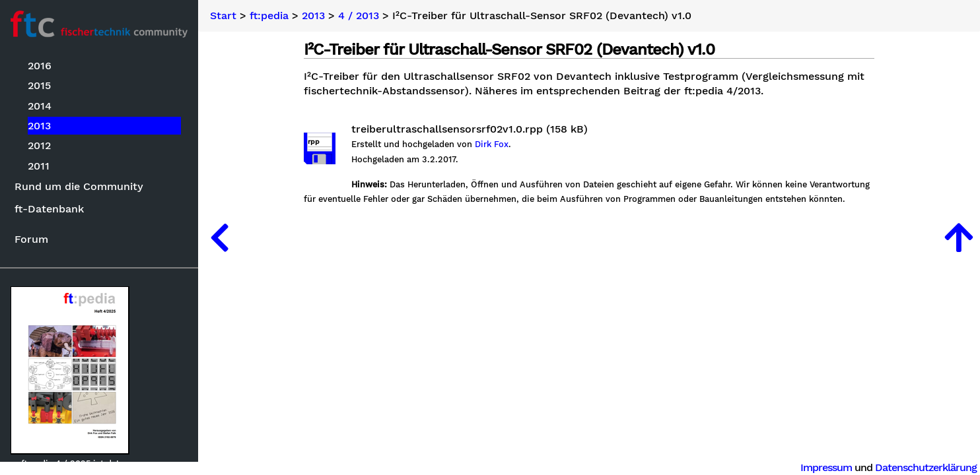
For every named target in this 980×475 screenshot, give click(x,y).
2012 (39, 145)
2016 (40, 66)
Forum (31, 239)
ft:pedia (269, 16)
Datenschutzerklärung (926, 467)
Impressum (826, 467)
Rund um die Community (79, 186)
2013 (39, 126)
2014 (40, 106)
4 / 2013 (359, 16)
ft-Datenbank (49, 209)
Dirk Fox (492, 144)
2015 (39, 85)
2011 (39, 166)
